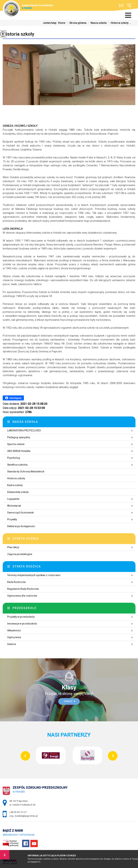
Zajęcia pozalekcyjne (20, 554)
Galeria (11, 644)
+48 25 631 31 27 (129, 5)
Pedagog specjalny (19, 437)
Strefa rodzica (27, 566)
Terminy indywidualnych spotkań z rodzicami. (34, 575)
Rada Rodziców (16, 582)
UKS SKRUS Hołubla (19, 451)
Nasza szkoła (96, 23)
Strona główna (76, 23)
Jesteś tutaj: (50, 23)
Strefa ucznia (26, 539)
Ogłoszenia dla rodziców (22, 596)
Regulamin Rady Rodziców (23, 589)
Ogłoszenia (14, 637)
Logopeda (13, 499)
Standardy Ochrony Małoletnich (26, 472)
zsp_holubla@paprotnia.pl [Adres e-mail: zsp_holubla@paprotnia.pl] (24, 816)
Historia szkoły (19, 34)
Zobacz (69, 701)
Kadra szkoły (15, 485)
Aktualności (14, 630)
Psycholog (14, 458)
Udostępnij (13, 398)
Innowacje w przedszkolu (22, 624)
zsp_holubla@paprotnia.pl (121, 5)
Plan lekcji (13, 547)
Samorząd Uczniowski (20, 513)
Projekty (12, 519)
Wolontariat (14, 506)
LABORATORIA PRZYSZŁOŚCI (24, 430)
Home (62, 23)
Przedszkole (25, 608)
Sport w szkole (16, 444)
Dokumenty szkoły (18, 492)
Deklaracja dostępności (21, 526)
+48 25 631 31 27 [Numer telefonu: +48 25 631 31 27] (18, 812)
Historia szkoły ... (119, 23)
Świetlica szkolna (17, 465)
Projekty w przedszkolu (21, 617)
